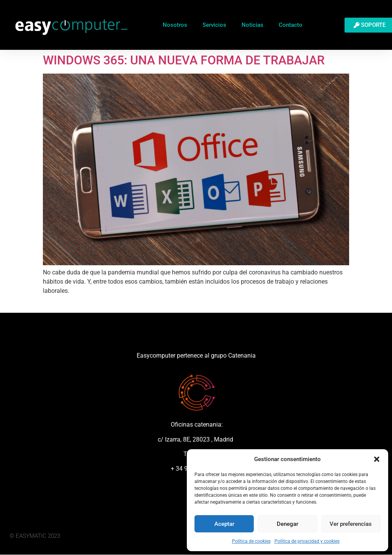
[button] (377, 459)
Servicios (214, 25)
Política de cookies (251, 541)
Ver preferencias (351, 524)
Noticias (252, 25)
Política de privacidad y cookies (307, 541)
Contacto (291, 25)
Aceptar (224, 524)
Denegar (287, 524)
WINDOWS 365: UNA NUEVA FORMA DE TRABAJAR (184, 60)
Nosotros (175, 25)
